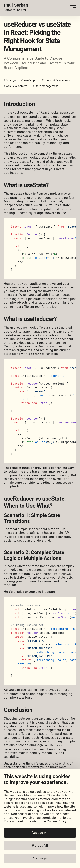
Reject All (40, 845)
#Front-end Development (56, 80)
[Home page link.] (16, 7)
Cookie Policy (57, 821)
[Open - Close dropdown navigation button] (73, 7)
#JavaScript (28, 80)
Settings (40, 858)
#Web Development (16, 86)
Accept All (40, 833)
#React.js (10, 80)
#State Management (45, 86)
